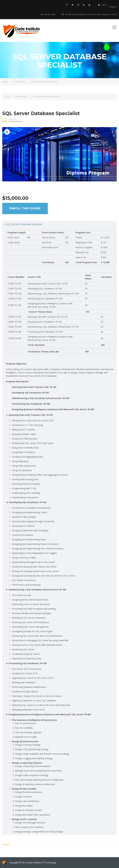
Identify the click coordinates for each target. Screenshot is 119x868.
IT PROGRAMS (19, 82)
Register (113, 7)
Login (101, 5)
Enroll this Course (25, 208)
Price (5, 194)
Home (5, 82)
